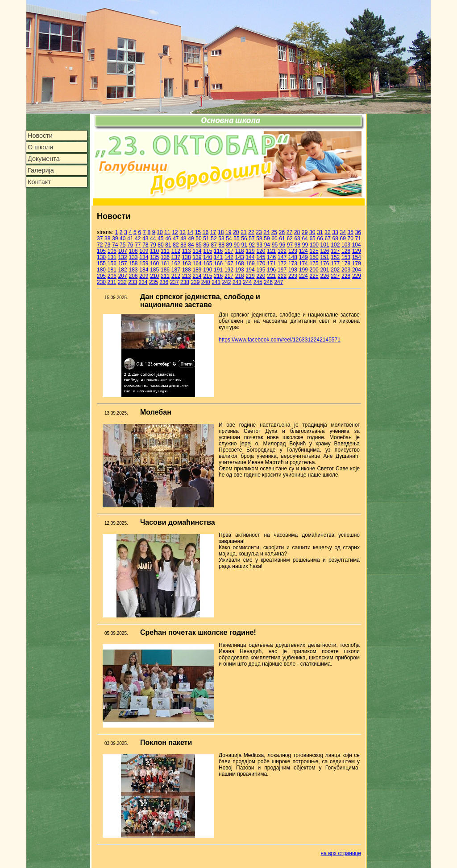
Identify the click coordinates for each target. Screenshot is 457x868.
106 (112, 251)
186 (165, 270)
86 (206, 245)
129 (357, 251)
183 (133, 270)
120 (261, 251)
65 (312, 239)
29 (305, 232)
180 (101, 270)
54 (229, 239)
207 (123, 276)
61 (282, 239)
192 (229, 270)
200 (314, 270)
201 (324, 270)
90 (237, 245)
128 (346, 251)
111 (165, 251)
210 (154, 276)
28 (297, 232)
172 (282, 263)
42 (138, 239)
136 (165, 257)
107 (123, 251)
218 (240, 276)
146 (271, 257)
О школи (40, 147)
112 (176, 251)
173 (293, 263)
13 (183, 232)
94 (267, 245)
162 (176, 263)
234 (143, 282)
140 (208, 257)
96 (282, 245)
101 (325, 245)
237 (174, 282)
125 (314, 251)
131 (112, 257)
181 (112, 270)
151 (324, 257)
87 (214, 245)
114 (197, 251)
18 (221, 232)
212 (176, 276)
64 (305, 239)
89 (229, 245)
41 (130, 239)
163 (187, 263)
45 (160, 239)
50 (198, 239)
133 (133, 257)
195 (261, 270)
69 (343, 239)
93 (260, 245)
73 (107, 245)
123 (293, 251)
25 (274, 232)
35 (351, 232)
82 (176, 245)
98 (297, 245)
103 (346, 245)
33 (335, 232)
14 (190, 232)
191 (218, 270)
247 (278, 282)
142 (229, 257)
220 (261, 276)
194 (250, 270)
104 (357, 245)
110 (154, 251)
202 (335, 270)
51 (206, 239)
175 (314, 263)
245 (258, 282)
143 (240, 257)
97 (290, 245)
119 (250, 251)
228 (346, 276)
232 (122, 282)
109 (144, 251)
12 (175, 232)
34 (343, 232)
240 (206, 282)
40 (123, 239)
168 (240, 263)
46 (168, 239)
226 (324, 276)
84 (191, 245)
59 (267, 239)
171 (271, 263)
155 (101, 263)
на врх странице (341, 853)
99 (305, 245)
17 (213, 232)
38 (107, 239)
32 (327, 232)
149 (303, 257)
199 (303, 270)
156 (112, 263)
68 (335, 239)
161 (165, 263)
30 (312, 232)
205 (101, 276)
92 (252, 245)
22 (251, 232)
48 (183, 239)
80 (160, 245)
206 (112, 276)
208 (133, 276)
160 (154, 263)
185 (154, 270)
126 (324, 251)
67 (327, 239)
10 (160, 232)
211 (165, 276)
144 (250, 257)
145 (261, 257)
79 (153, 245)
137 (176, 257)
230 (101, 282)
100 (314, 245)
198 (293, 270)
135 (154, 257)
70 (351, 239)
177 (335, 263)
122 (282, 251)
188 (187, 270)
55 (236, 239)
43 (145, 239)
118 (240, 251)
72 (100, 245)
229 (357, 276)
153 (346, 257)
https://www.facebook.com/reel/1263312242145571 (280, 340)
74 (115, 245)
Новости (40, 136)
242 (227, 282)
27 (289, 232)
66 (320, 239)
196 (271, 270)
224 (303, 276)
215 (208, 276)
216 (218, 276)
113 (187, 251)
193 (240, 270)
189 (197, 270)
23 (259, 232)
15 (198, 232)
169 (250, 263)
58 (259, 239)
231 (112, 282)
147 (282, 257)
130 (101, 257)
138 (187, 257)
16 (206, 232)
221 (271, 276)
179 (357, 263)
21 (243, 232)
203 (346, 270)
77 (138, 245)
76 (130, 245)
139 (197, 257)
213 (187, 276)
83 (183, 245)
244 (247, 282)
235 (154, 282)
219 (250, 276)
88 (222, 245)
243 (237, 282)
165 (208, 263)
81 (168, 245)
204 (357, 270)
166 (218, 263)
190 (208, 270)
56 (244, 239)
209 (144, 276)
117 (229, 251)
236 (164, 282)
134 (144, 257)
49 (191, 239)
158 (133, 263)
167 (229, 263)
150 (314, 257)
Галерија (41, 170)
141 (218, 257)
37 (100, 239)
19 (228, 232)
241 (216, 282)
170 (261, 263)
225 (314, 276)
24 (267, 232)
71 (358, 239)
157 (123, 263)
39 (115, 239)
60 (274, 239)
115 (208, 251)
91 (244, 245)
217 (229, 276)
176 (324, 263)
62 (289, 239)
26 (282, 232)
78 (145, 245)
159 (144, 263)
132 (123, 257)
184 (144, 270)
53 (221, 239)
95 (275, 245)
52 (214, 239)
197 (282, 270)
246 (268, 282)
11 (167, 232)
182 (123, 270)
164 (197, 263)
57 (251, 239)
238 (185, 282)
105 (101, 251)
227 (335, 276)
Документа (44, 159)
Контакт (39, 182)
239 (195, 282)
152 (335, 257)
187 (176, 270)
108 (133, 251)
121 (271, 251)
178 (346, 263)
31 (320, 232)
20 (236, 232)
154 (357, 257)
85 (198, 245)
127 (335, 251)
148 (293, 257)
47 (176, 239)
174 (303, 263)
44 (153, 239)
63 (297, 239)
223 (293, 276)
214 (197, 276)
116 (218, 251)
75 (123, 245)
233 (133, 282)
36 (358, 232)
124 (303, 251)
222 (282, 276)
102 (335, 245)
